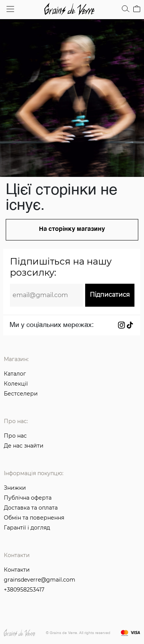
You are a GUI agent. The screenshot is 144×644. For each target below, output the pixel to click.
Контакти (17, 570)
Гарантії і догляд (27, 528)
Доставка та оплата (31, 508)
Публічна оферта (28, 498)
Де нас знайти (24, 446)
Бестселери (21, 394)
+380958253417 (24, 590)
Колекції (16, 384)
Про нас (15, 436)
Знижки (15, 488)
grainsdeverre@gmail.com (40, 580)
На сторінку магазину (72, 229)
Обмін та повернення (34, 518)
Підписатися (110, 295)
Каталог (15, 374)
